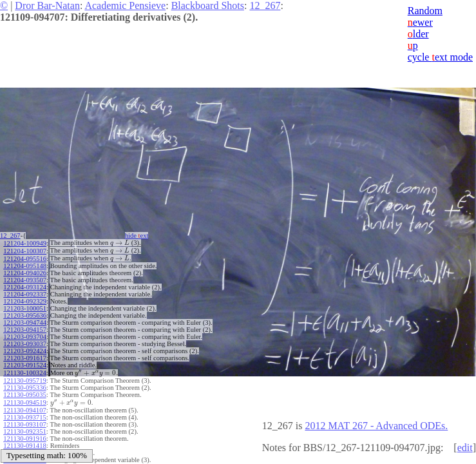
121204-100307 (25, 250)
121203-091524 (25, 363)
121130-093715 (24, 413)
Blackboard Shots (208, 5)
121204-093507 (25, 278)
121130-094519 (24, 399)
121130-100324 (24, 370)
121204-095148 (25, 264)
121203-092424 (25, 349)
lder (418, 34)
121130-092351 (24, 427)
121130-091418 (24, 441)
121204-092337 (25, 292)
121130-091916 (24, 434)
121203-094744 (25, 321)
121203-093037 (25, 342)
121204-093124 (25, 285)
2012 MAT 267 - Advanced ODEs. (376, 426)
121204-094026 (25, 271)
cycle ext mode (440, 57)
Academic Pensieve (125, 5)
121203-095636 (25, 314)
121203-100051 (25, 306)
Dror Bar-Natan (47, 5)
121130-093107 (24, 420)
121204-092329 (25, 299)
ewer (420, 22)
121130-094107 (24, 406)
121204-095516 (25, 257)
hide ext (141, 236)
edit (465, 448)
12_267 (265, 5)
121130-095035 (24, 391)
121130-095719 (24, 377)
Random (425, 11)
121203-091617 (25, 356)
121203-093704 (25, 335)
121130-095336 (24, 384)
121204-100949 (25, 243)
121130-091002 (24, 448)
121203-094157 (25, 328)
